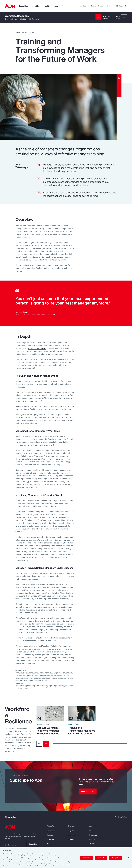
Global (121, 6)
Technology (94, 835)
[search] (64, 6)
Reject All (101, 858)
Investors (101, 6)
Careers (93, 6)
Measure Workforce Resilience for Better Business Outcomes (48, 731)
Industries (36, 6)
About (56, 6)
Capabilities (23, 6)
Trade (91, 831)
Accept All (115, 858)
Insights (47, 6)
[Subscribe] (88, 791)
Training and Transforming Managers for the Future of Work (82, 731)
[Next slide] (46, 744)
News (109, 6)
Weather (92, 839)
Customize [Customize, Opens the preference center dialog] (87, 858)
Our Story (51, 831)
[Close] (129, 857)
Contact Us (82, 6)
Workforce (93, 844)
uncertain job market (37, 348)
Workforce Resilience (17, 16)
